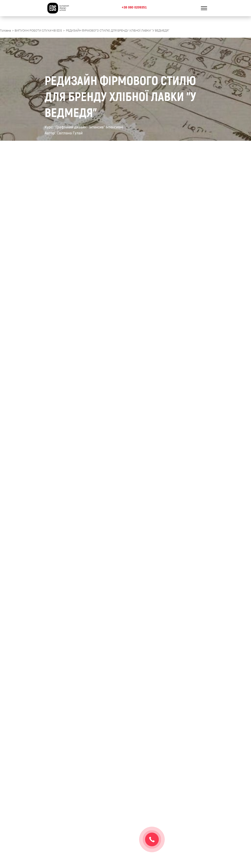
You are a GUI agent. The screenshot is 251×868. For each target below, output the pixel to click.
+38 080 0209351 (134, 7)
